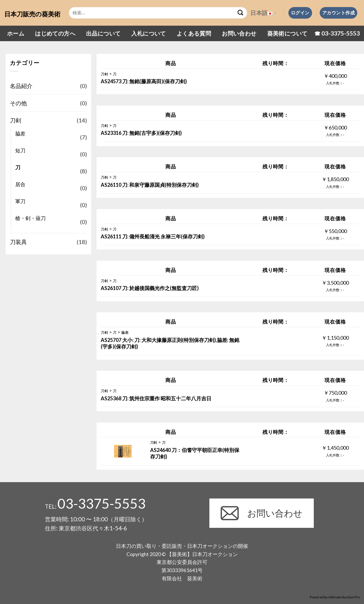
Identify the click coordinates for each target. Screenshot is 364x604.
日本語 (263, 13)
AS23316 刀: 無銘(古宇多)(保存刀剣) (141, 133)
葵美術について (287, 33)
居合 (20, 184)
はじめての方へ (55, 33)
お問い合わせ (239, 33)
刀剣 (16, 120)
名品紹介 (21, 86)
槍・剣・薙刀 (30, 218)
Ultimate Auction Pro (344, 597)
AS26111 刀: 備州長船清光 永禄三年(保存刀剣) (153, 236)
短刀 (20, 150)
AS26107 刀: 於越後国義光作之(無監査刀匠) (150, 288)
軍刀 (20, 201)
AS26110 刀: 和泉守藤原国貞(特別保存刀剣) (150, 185)
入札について (148, 33)
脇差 (20, 133)
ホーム (16, 33)
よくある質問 (194, 33)
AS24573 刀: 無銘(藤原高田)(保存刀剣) (144, 81)
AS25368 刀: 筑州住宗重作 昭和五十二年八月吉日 (156, 398)
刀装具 (18, 242)
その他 (18, 103)
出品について (103, 33)
